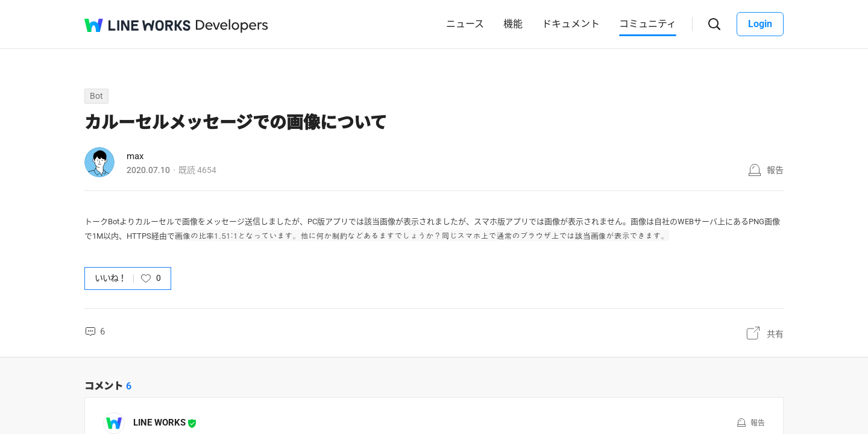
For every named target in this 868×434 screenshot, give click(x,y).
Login (760, 24)
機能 (513, 24)
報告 (775, 170)
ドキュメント (571, 24)
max (135, 156)
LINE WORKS (159, 423)
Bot (96, 96)
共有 (775, 334)
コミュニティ (648, 24)
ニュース (465, 24)
